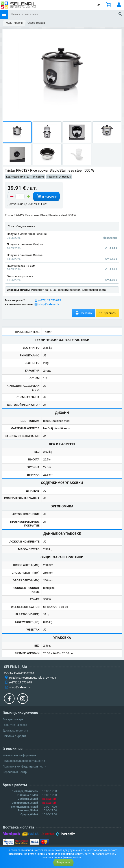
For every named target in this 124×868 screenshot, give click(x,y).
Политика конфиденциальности (25, 766)
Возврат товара (13, 719)
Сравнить (107, 313)
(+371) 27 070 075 (50, 300)
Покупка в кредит (14, 736)
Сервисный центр (15, 772)
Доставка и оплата (15, 731)
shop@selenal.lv (49, 304)
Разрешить (63, 863)
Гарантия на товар (15, 725)
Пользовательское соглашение (24, 761)
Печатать (83, 313)
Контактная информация (19, 755)
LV (98, 5)
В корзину (46, 196)
